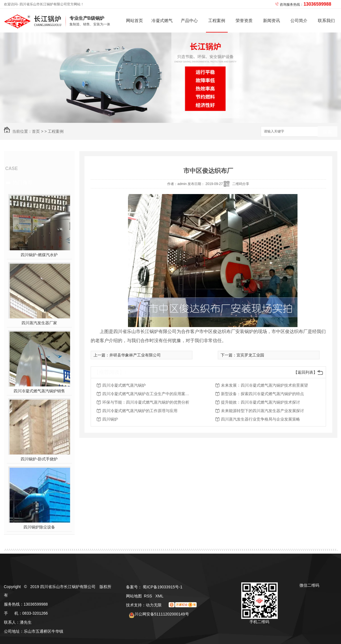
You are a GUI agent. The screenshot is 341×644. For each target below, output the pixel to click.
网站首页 (134, 20)
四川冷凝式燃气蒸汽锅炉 (124, 385)
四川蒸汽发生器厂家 (39, 323)
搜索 (327, 132)
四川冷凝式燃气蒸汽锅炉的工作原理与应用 (140, 411)
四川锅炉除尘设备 (39, 527)
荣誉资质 (244, 20)
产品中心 (189, 20)
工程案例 (217, 20)
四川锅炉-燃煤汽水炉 (39, 255)
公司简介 (299, 20)
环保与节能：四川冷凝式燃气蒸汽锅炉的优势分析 (146, 402)
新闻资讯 (272, 20)
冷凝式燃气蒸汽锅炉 (162, 25)
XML (159, 596)
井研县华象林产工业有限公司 (135, 355)
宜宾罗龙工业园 (250, 355)
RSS (148, 596)
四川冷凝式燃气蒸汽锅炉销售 (39, 391)
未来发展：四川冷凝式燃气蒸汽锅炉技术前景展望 (264, 385)
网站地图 (134, 596)
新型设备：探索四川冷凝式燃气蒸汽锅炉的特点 (262, 394)
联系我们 (326, 20)
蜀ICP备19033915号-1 (162, 587)
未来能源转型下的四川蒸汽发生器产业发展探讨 (262, 411)
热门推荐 (23, 182)
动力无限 (154, 605)
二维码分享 (241, 184)
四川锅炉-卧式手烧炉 (39, 459)
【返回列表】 (305, 372)
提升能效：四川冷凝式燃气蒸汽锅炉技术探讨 (260, 402)
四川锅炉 (110, 419)
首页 (36, 131)
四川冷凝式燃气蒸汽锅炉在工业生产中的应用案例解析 (147, 394)
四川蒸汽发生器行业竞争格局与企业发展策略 (260, 419)
